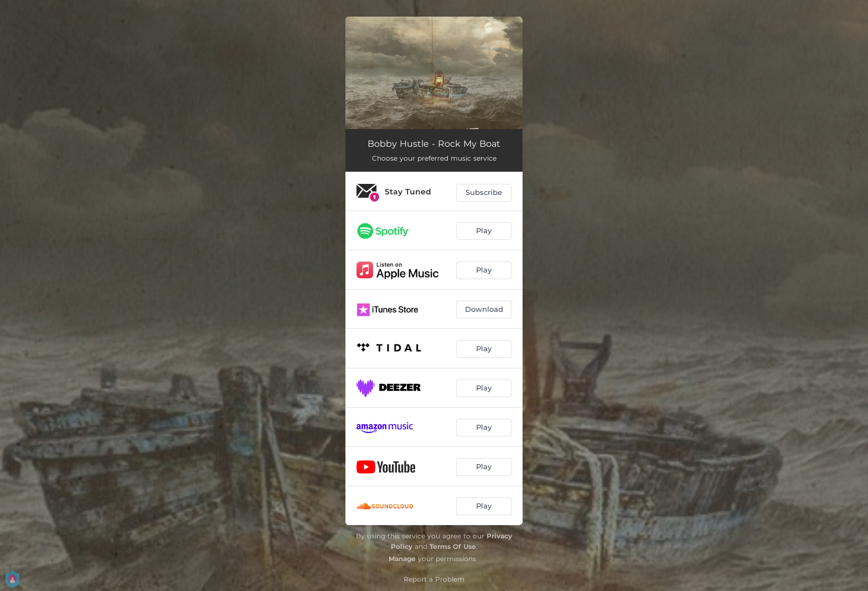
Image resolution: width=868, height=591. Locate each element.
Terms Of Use (453, 546)
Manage (402, 559)
